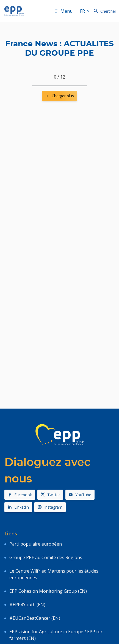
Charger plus (59, 96)
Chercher (105, 11)
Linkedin (18, 507)
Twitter (50, 495)
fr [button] (86, 11)
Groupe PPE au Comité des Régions (46, 557)
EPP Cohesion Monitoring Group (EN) (48, 591)
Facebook (20, 495)
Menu (63, 11)
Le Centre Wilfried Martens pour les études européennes (54, 574)
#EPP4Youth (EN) (27, 605)
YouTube (80, 495)
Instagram (50, 507)
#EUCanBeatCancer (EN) (35, 618)
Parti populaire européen (36, 544)
